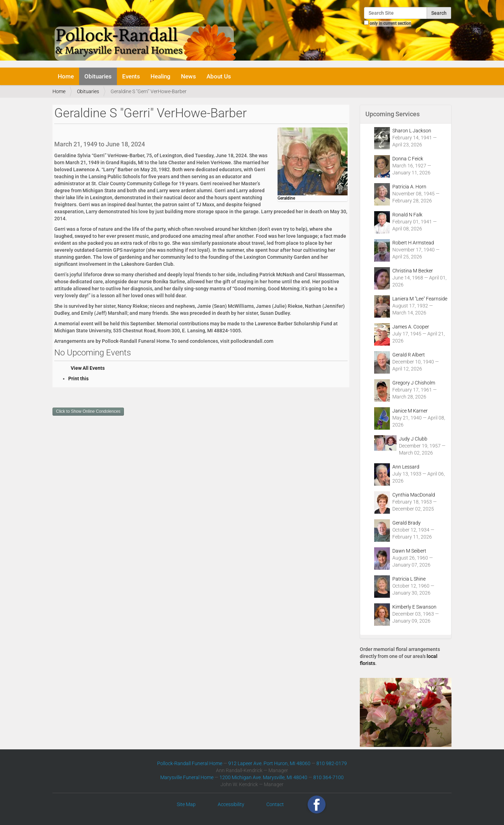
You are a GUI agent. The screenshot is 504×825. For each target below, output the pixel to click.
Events (131, 76)
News (188, 76)
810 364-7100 (328, 777)
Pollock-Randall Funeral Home (190, 763)
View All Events (88, 368)
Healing (160, 76)
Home (66, 76)
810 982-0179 (332, 763)
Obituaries (98, 76)
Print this (78, 379)
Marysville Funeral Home (187, 777)
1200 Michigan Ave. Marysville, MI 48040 (263, 777)
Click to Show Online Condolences (88, 411)
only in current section (390, 23)
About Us (219, 76)
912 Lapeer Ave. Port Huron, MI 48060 (269, 763)
